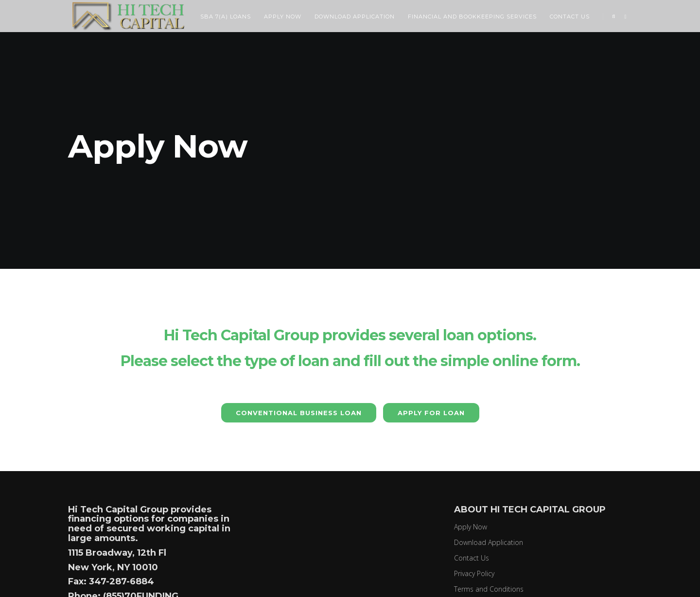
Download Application (356, 17)
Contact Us (571, 17)
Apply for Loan (431, 413)
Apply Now (284, 17)
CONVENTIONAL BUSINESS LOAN (299, 413)
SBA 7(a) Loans (227, 17)
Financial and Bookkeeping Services (473, 17)
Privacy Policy (474, 573)
